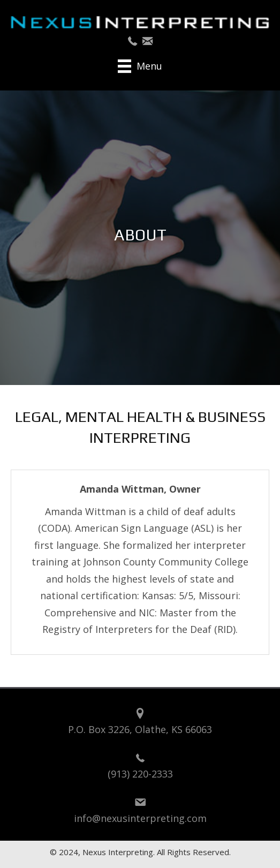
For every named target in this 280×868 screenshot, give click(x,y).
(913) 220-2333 (140, 774)
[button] (133, 41)
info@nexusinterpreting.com (140, 818)
